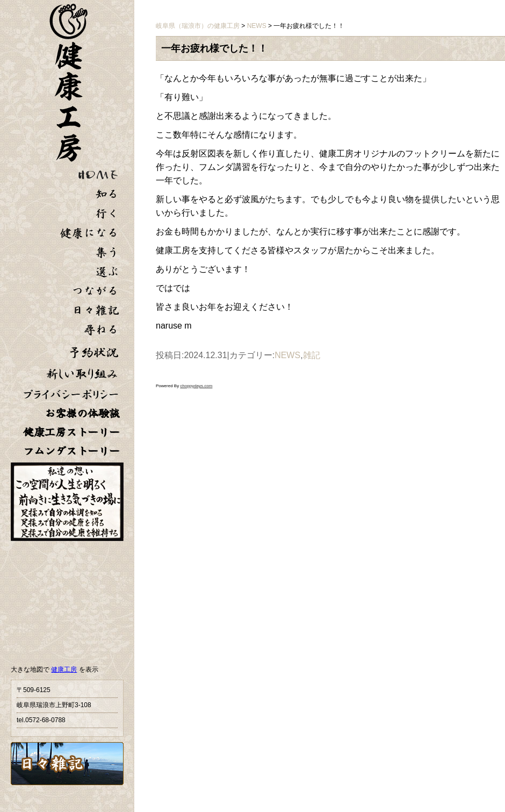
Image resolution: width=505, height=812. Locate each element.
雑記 (312, 355)
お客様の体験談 (82, 413)
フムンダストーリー (71, 451)
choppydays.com (196, 386)
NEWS (287, 355)
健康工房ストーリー (71, 432)
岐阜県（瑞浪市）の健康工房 (198, 26)
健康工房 (64, 669)
